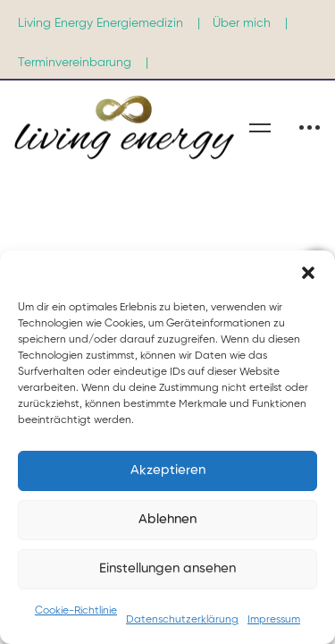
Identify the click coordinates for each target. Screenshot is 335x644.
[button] (308, 273)
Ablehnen (167, 519)
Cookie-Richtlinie (76, 611)
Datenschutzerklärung (182, 620)
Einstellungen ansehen (167, 568)
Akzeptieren (168, 470)
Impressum (274, 620)
